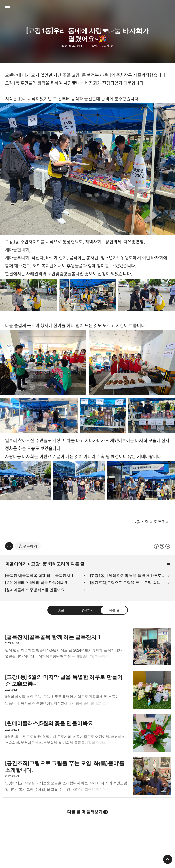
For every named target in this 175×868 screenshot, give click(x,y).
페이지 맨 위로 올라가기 (168, 859)
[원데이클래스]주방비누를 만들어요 (35, 590)
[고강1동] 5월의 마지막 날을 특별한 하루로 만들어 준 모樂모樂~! (130, 576)
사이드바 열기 (7, 6)
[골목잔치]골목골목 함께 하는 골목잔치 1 (39, 576)
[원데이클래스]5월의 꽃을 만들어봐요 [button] (87, 733)
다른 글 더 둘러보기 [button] (85, 812)
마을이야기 (16, 564)
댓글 (61, 610)
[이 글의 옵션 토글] (9, 546)
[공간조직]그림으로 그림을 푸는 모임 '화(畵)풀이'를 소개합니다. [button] (87, 776)
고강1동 (39, 564)
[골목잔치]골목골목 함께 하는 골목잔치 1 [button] (87, 647)
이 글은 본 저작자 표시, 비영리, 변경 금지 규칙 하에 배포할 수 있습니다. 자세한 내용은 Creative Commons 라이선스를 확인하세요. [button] (162, 546)
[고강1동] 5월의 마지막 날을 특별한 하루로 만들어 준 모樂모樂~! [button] (87, 690)
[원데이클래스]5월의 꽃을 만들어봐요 (36, 583)
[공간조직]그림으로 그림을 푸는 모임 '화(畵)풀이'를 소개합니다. (130, 583)
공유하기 (87, 610)
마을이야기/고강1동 (101, 46)
